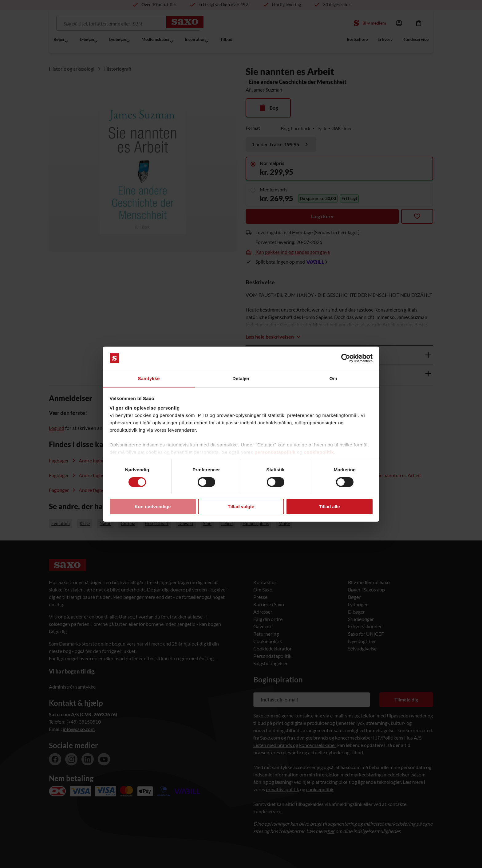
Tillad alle (329, 507)
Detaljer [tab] (241, 378)
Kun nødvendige (153, 507)
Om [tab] (333, 378)
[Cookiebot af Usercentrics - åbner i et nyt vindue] (346, 358)
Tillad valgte (241, 507)
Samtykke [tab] (149, 378)
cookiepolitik (319, 452)
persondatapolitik (275, 452)
